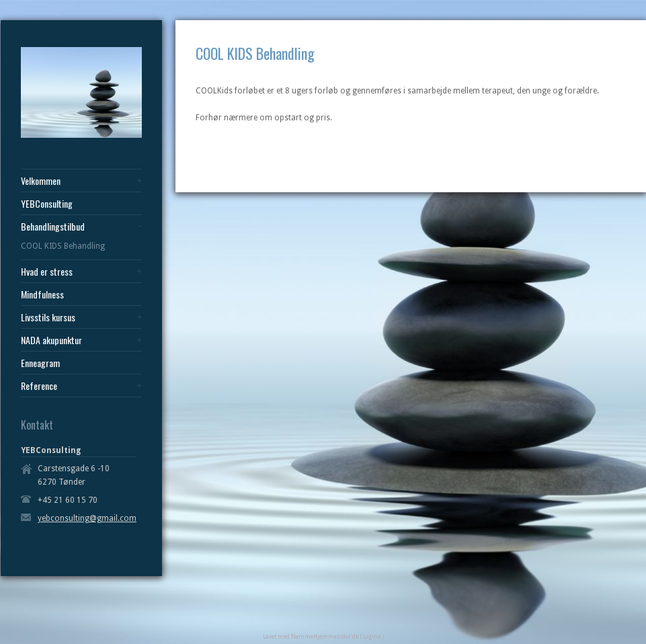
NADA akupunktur (51, 340)
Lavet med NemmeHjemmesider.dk (311, 637)
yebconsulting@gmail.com (87, 518)
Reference (39, 386)
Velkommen (41, 181)
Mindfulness (42, 294)
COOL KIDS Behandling (63, 246)
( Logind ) (372, 637)
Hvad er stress (47, 272)
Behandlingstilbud (53, 227)
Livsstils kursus (48, 317)
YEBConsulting (47, 204)
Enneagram (40, 363)
